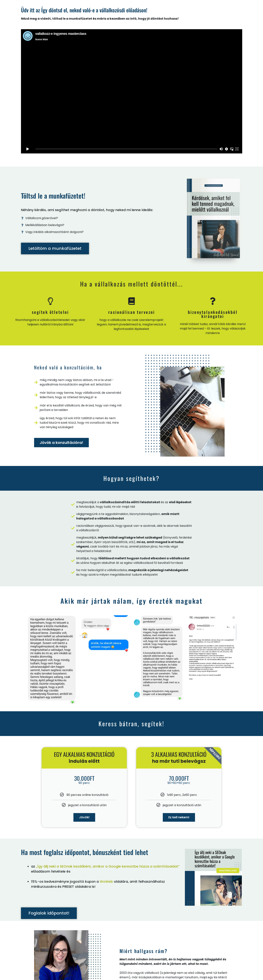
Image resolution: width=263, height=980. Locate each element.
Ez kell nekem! (179, 817)
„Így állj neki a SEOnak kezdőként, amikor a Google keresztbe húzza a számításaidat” (108, 866)
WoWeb (106, 881)
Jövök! (84, 817)
